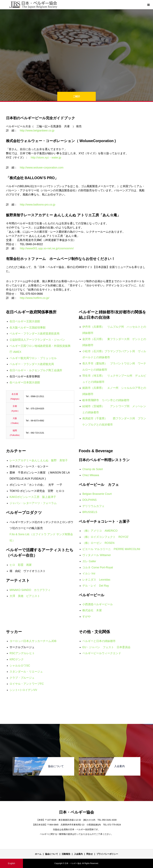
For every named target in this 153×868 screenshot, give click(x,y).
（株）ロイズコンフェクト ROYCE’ (106, 537)
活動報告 (66, 854)
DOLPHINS (89, 500)
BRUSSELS (90, 512)
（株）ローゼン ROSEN (98, 543)
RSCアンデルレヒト (22, 653)
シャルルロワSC (20, 666)
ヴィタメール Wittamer (97, 555)
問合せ (90, 854)
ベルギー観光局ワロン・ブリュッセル (33, 358)
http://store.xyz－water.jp (46, 158)
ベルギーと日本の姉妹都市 (99, 641)
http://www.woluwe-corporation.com (42, 168)
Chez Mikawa (91, 475)
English (12, 863)
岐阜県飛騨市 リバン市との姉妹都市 (106, 400)
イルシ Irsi (89, 573)
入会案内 (78, 854)
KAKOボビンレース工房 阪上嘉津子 (33, 497)
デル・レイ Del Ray (96, 586)
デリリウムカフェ (93, 506)
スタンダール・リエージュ (26, 672)
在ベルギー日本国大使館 (25, 382)
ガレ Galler (89, 561)
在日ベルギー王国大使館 (25, 321)
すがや (87, 617)
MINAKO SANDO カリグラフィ (30, 590)
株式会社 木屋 (92, 610)
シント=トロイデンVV (23, 690)
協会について (52, 854)
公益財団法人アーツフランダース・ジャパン (37, 340)
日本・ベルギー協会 (76, 812)
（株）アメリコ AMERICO (100, 531)
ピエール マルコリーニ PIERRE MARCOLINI (111, 549)
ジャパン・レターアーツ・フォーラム (33, 503)
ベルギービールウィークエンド (102, 653)
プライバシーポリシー (107, 854)
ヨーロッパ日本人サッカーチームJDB (33, 641)
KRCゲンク (17, 659)
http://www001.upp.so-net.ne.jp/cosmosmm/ (47, 248)
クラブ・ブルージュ (22, 678)
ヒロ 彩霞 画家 (21, 565)
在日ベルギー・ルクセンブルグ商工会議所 (36, 370)
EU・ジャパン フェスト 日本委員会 (106, 647)
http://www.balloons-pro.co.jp (38, 205)
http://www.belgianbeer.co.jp (37, 131)
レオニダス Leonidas (96, 580)
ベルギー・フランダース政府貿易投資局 (34, 334)
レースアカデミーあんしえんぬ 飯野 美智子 (39, 460)
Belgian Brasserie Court (97, 494)
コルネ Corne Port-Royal (98, 567)
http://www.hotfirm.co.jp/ (35, 298)
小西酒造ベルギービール (98, 604)
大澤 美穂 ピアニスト (25, 596)
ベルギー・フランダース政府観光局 (32, 364)
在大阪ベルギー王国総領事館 (28, 328)
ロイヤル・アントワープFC (27, 684)
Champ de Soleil (93, 469)
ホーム (38, 854)
